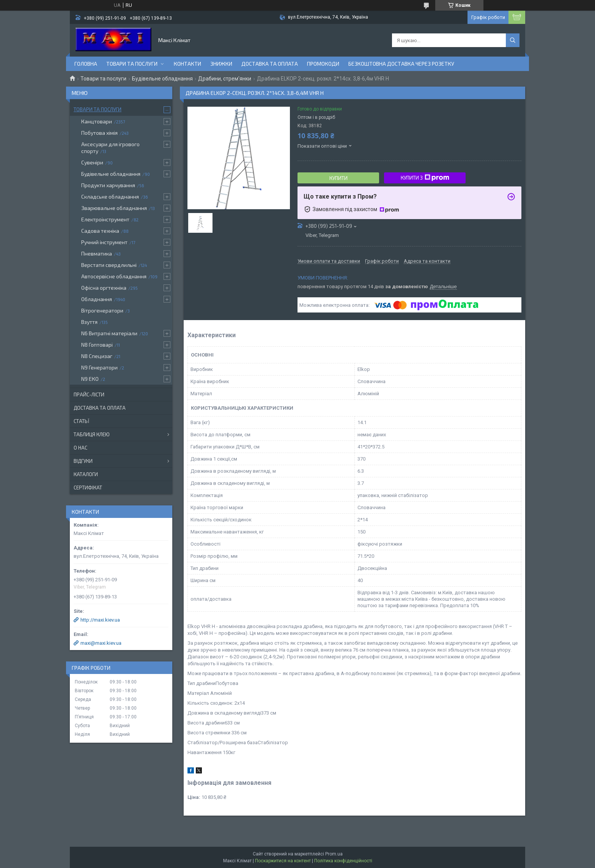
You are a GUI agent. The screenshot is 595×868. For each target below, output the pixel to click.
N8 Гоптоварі (97, 345)
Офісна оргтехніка (104, 288)
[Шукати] (513, 40)
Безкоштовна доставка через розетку (401, 64)
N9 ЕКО (90, 379)
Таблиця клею (92, 434)
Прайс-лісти (89, 395)
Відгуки (83, 461)
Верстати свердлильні (109, 265)
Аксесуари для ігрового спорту (110, 148)
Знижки (221, 64)
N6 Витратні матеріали (109, 333)
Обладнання (97, 299)
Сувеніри (92, 162)
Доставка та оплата (270, 64)
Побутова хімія (99, 133)
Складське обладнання (110, 196)
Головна (86, 64)
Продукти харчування (108, 185)
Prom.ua (334, 854)
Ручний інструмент (104, 242)
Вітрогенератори (102, 310)
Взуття (89, 322)
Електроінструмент (105, 219)
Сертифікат (88, 488)
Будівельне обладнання (162, 79)
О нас (80, 448)
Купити (338, 178)
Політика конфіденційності (343, 861)
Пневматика (97, 253)
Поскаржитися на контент (283, 861)
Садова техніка (100, 231)
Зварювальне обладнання (114, 208)
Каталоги (86, 474)
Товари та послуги (132, 64)
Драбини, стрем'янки (225, 79)
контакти (187, 64)
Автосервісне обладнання (114, 276)
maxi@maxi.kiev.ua (101, 643)
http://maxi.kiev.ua (100, 620)
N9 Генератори (99, 367)
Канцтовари (97, 121)
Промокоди (323, 64)
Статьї (81, 421)
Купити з (425, 178)
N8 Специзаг (97, 356)
